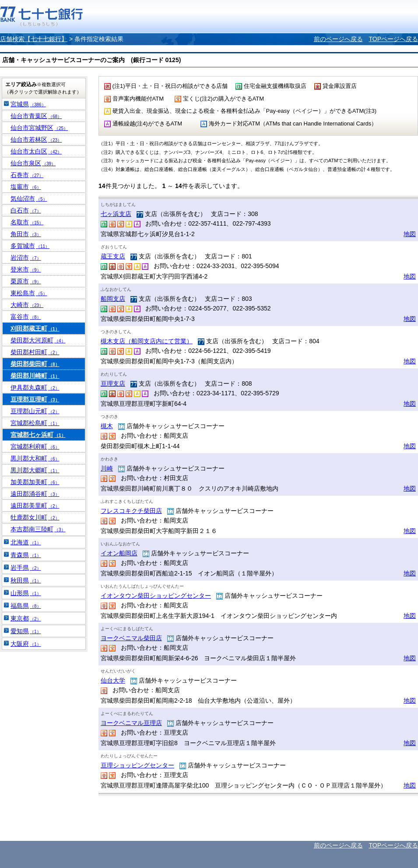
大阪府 (26, 644)
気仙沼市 (29, 199)
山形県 (26, 593)
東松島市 (29, 293)
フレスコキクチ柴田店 (131, 511)
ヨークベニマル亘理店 (131, 723)
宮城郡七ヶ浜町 (38, 435)
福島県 (26, 606)
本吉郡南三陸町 (38, 529)
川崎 (107, 468)
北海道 (26, 542)
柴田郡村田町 (35, 352)
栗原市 (26, 281)
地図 (410, 234)
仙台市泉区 (33, 163)
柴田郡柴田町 (35, 364)
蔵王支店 (113, 256)
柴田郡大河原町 (38, 340)
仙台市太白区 (36, 151)
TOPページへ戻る (393, 39)
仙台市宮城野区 (39, 128)
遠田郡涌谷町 (35, 494)
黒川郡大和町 (35, 458)
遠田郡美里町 (35, 505)
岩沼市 (26, 258)
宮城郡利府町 (35, 446)
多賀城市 (30, 246)
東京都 (26, 618)
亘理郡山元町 (35, 411)
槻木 (107, 426)
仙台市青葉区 (36, 116)
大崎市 (27, 305)
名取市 (27, 222)
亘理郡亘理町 (35, 399)
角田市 (26, 234)
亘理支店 (113, 383)
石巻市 (27, 175)
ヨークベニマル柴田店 (131, 638)
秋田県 (26, 580)
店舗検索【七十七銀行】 (34, 39)
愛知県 (26, 631)
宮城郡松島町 (35, 423)
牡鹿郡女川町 (35, 517)
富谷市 (26, 317)
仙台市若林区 (36, 139)
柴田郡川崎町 (35, 376)
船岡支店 (113, 299)
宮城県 (28, 104)
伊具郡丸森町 (35, 387)
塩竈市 (26, 187)
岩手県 (26, 568)
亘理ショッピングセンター (137, 765)
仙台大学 (113, 680)
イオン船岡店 (119, 553)
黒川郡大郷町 (35, 470)
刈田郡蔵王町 (35, 328)
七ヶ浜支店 (116, 214)
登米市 (26, 269)
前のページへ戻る (338, 39)
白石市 (26, 210)
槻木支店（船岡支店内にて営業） (147, 341)
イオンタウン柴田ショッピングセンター (156, 596)
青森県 (26, 555)
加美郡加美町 (35, 482)
